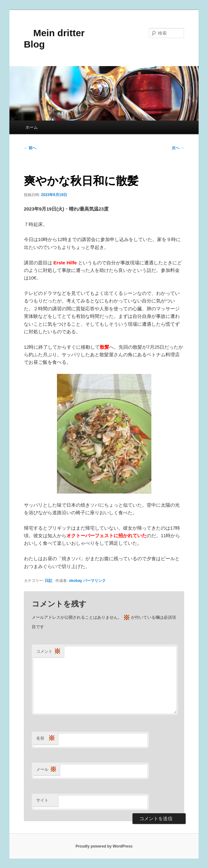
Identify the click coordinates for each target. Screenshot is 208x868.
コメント (48, 652)
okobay (76, 581)
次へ (178, 148)
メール (46, 770)
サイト (42, 800)
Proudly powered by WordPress (104, 846)
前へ (30, 148)
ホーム (32, 127)
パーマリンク (94, 581)
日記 (48, 581)
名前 (46, 738)
